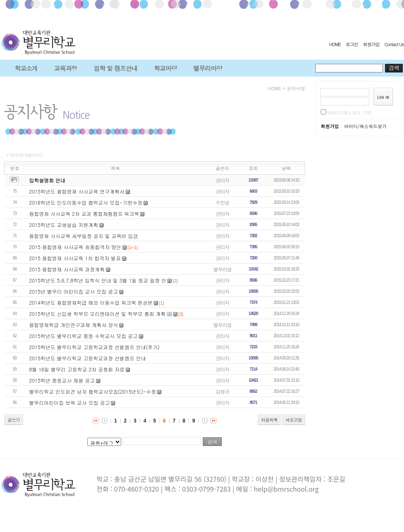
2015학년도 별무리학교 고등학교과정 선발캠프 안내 (88, 358)
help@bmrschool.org (286, 489)
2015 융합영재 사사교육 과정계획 (67, 269)
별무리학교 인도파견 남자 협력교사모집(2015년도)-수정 (93, 391)
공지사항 (296, 88)
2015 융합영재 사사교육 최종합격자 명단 (75, 247)
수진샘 (222, 202)
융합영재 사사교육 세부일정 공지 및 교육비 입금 (84, 236)
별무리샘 (223, 269)
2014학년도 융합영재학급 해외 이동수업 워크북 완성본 (91, 302)
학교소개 (26, 68)
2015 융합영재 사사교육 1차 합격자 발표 (75, 258)
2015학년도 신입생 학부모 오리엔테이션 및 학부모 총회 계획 (98, 314)
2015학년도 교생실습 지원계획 (64, 225)
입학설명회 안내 (47, 180)
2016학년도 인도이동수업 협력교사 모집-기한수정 (86, 202)
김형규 (222, 391)
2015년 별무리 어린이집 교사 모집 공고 (74, 291)
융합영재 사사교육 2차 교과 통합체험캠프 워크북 (84, 213)
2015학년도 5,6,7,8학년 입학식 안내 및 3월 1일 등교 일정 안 (98, 280)
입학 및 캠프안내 (115, 68)
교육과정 (66, 68)
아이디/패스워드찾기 (365, 126)
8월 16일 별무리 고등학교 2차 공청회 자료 (77, 369)
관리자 (222, 180)
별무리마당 (208, 68)
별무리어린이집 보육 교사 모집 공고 (70, 402)
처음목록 (269, 420)
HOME (335, 44)
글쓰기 (14, 420)
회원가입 (371, 44)
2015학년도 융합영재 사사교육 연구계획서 (77, 191)
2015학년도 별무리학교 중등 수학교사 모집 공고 (84, 336)
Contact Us (394, 44)
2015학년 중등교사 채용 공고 (62, 380)
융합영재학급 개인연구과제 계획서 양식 (74, 325)
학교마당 (165, 68)
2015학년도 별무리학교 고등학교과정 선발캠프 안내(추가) (95, 347)
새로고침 (294, 420)
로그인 (352, 44)
